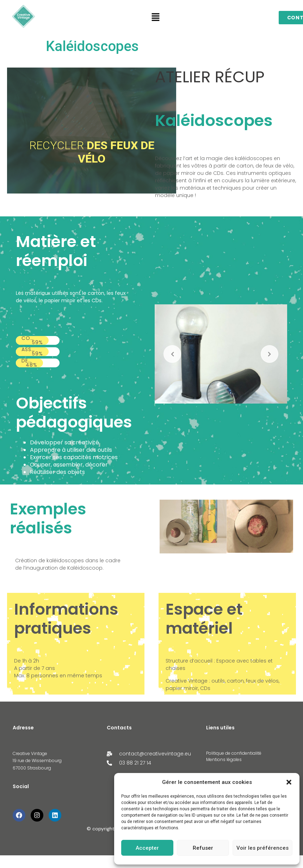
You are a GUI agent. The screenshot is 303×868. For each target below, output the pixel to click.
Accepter (147, 848)
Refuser (203, 848)
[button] (289, 782)
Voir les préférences (262, 848)
